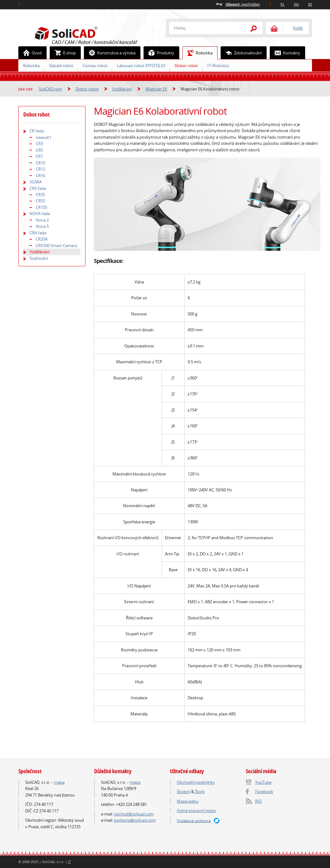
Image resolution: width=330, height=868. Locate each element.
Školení (183, 792)
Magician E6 (156, 89)
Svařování (39, 258)
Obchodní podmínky (196, 782)
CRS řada (38, 188)
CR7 (39, 156)
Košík (298, 28)
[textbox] (203, 28)
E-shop (63, 53)
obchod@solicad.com (134, 814)
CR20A (42, 239)
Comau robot (95, 66)
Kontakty (285, 53)
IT (69, 862)
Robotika (198, 53)
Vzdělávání (122, 89)
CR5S (40, 201)
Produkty (159, 53)
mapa (59, 782)
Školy (200, 792)
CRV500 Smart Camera (56, 246)
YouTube (263, 782)
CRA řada (38, 233)
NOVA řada (40, 214)
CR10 (40, 163)
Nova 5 (42, 226)
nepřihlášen (243, 4)
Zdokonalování (241, 53)
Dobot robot (186, 66)
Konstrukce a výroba (110, 53)
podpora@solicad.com (135, 820)
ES (310, 4)
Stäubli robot (61, 66)
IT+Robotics (218, 66)
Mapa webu (188, 801)
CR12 (40, 169)
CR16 (40, 176)
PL (283, 4)
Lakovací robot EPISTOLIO (141, 66)
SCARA (36, 182)
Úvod (30, 53)
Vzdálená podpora (194, 820)
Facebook (264, 792)
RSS (259, 801)
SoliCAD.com (96, 34)
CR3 (39, 144)
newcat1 (44, 137)
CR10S (41, 207)
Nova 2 (42, 220)
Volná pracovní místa (196, 811)
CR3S (40, 195)
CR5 (39, 150)
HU (296, 4)
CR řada (37, 131)
